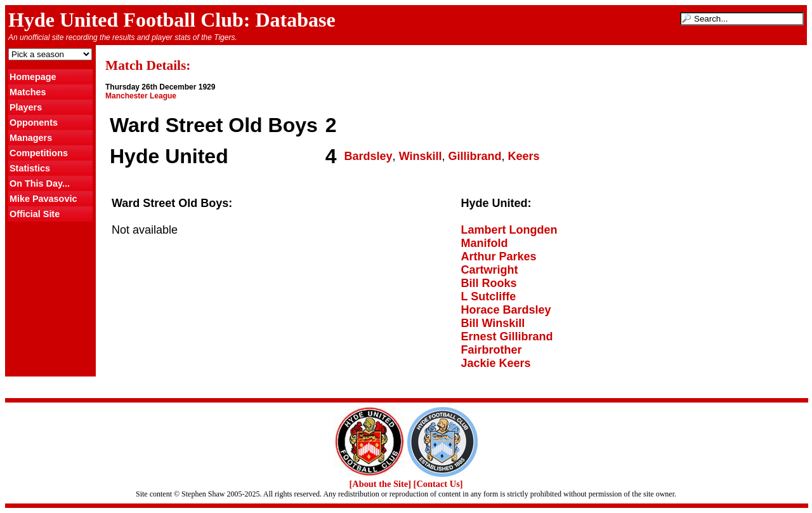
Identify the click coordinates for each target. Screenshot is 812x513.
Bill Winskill (493, 323)
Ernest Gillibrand (507, 336)
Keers (524, 156)
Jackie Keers (496, 363)
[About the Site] (380, 484)
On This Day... (40, 183)
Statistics (30, 168)
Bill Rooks (489, 283)
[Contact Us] (438, 484)
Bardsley (369, 156)
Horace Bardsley (506, 310)
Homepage (33, 77)
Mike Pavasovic (43, 199)
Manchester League (141, 96)
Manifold (485, 243)
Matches (28, 92)
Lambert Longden (509, 230)
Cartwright (490, 270)
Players (26, 107)
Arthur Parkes (499, 256)
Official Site (35, 214)
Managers (31, 138)
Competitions (39, 153)
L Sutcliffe (489, 296)
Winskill (421, 156)
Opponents (34, 123)
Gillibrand (475, 156)
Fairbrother (492, 350)
